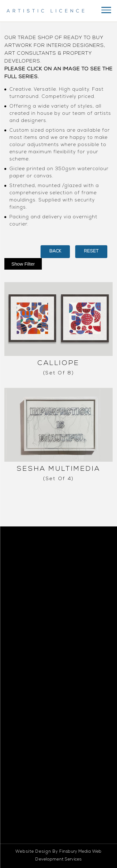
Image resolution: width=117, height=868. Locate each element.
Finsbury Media (75, 852)
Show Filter (23, 264)
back (55, 251)
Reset (91, 251)
